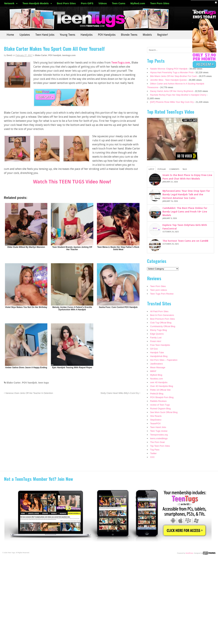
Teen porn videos (158, 290)
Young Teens (67, 35)
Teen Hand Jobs (45, 35)
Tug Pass (155, 450)
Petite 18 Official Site (160, 390)
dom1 (9, 55)
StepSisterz (156, 420)
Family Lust (156, 338)
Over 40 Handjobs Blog (161, 386)
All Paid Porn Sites (159, 311)
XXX (152, 457)
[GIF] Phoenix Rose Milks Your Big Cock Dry (172, 102)
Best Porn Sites (66, 3)
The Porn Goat (157, 442)
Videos (103, 3)
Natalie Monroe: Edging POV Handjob (169, 69)
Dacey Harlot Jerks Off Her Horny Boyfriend (172, 91)
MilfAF (153, 371)
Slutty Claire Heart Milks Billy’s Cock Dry (120, 393)
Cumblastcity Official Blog (163, 326)
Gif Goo (154, 349)
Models (147, 35)
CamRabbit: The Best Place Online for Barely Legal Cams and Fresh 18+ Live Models (185, 212)
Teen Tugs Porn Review (162, 294)
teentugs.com (69, 55)
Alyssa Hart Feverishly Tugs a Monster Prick (172, 72)
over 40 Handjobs (159, 382)
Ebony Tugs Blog (158, 330)
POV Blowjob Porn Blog (162, 397)
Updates (25, 35)
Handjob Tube (157, 352)
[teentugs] (61, 105)
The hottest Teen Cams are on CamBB (185, 241)
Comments (174, 169)
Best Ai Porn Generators (162, 315)
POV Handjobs (107, 35)
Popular (162, 169)
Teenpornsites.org (159, 435)
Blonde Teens (129, 35)
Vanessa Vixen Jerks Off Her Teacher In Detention (28, 393)
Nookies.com (156, 379)
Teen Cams (119, 3)
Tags (185, 169)
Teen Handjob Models (36, 3)
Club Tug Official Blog (161, 323)
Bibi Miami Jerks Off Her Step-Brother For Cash (173, 76)
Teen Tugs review (159, 431)
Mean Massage (158, 367)
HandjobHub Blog (159, 356)
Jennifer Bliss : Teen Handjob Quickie (168, 80)
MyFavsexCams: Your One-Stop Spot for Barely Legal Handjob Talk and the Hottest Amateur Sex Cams (186, 194)
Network (9, 3)
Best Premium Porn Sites (162, 319)
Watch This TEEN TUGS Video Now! (72, 182)
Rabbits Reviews (158, 401)
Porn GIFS (87, 3)
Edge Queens (157, 334)
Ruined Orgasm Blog (160, 409)
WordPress (189, 553)
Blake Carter (41, 55)
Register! (162, 35)
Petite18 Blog (157, 394)
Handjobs (87, 35)
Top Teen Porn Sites (160, 446)
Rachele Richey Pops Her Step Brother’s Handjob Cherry (178, 95)
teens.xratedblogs (159, 438)
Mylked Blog (156, 375)
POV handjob (55, 55)
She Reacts (156, 416)
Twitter (153, 453)
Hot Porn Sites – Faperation (164, 360)
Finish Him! (156, 341)
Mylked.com (138, 3)
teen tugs (43, 383)
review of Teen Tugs (160, 405)
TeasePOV (155, 423)
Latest (151, 169)
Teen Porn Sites (160, 3)
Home (10, 35)
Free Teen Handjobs (160, 345)
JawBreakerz (156, 364)
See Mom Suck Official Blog (164, 412)
